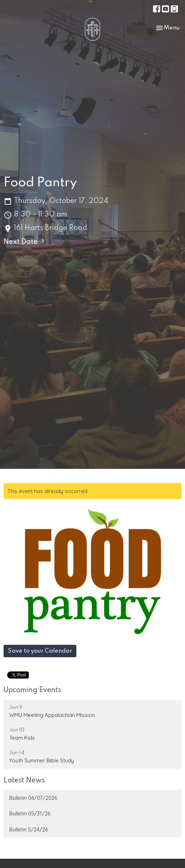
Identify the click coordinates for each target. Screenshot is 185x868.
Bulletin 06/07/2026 (33, 798)
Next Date (25, 241)
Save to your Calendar (40, 651)
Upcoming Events (32, 690)
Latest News (24, 781)
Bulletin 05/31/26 (30, 813)
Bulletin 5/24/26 (29, 829)
